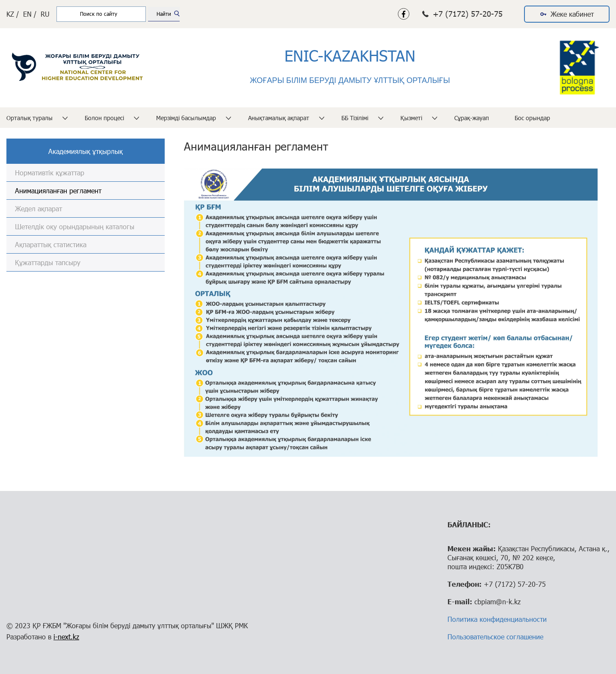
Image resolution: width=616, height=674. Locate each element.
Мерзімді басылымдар (186, 118)
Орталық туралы (30, 118)
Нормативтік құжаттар (50, 173)
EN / (30, 14)
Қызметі (411, 118)
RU (45, 14)
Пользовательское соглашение (495, 637)
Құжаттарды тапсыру (48, 262)
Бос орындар (532, 118)
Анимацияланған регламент (58, 191)
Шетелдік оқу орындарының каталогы (75, 226)
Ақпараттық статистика (51, 244)
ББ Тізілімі (355, 118)
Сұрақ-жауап (472, 118)
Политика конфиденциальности (497, 619)
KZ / (13, 14)
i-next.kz (66, 637)
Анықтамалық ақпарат (279, 118)
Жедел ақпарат (38, 208)
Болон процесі (104, 118)
